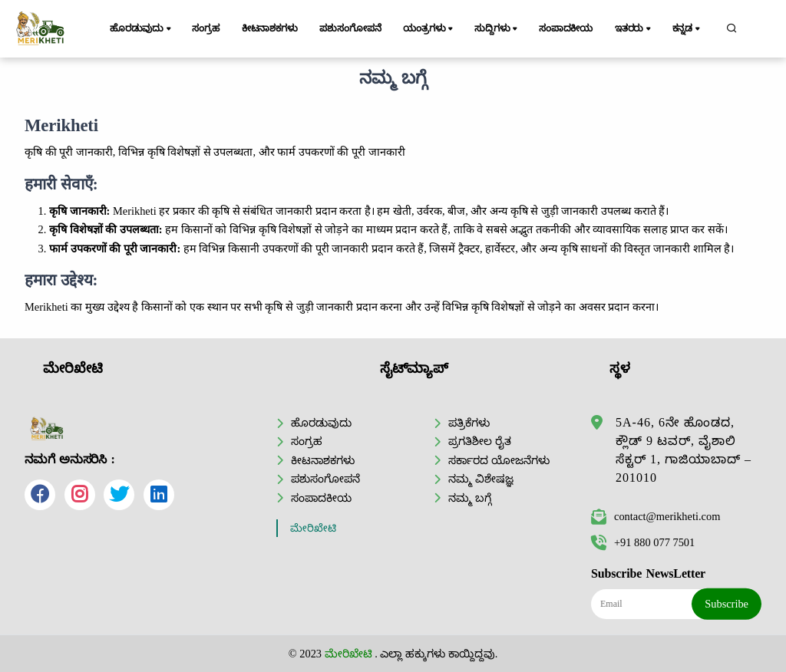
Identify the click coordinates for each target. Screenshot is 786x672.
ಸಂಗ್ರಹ (206, 28)
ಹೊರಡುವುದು (142, 29)
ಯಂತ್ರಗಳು (429, 29)
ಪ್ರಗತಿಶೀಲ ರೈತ (480, 441)
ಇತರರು (634, 29)
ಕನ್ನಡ (687, 29)
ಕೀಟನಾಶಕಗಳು (270, 28)
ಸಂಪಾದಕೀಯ (566, 28)
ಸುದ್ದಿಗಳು (497, 29)
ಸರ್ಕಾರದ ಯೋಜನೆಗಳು (499, 460)
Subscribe (727, 604)
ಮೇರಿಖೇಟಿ (313, 528)
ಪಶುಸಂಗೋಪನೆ (350, 28)
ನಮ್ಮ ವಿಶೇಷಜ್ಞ (481, 479)
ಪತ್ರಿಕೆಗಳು (469, 423)
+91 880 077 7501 (643, 542)
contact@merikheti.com (656, 516)
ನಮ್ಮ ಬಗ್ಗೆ (470, 498)
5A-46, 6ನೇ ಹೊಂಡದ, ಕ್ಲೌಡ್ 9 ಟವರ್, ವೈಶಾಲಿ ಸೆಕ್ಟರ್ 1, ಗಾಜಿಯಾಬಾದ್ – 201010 (684, 450)
